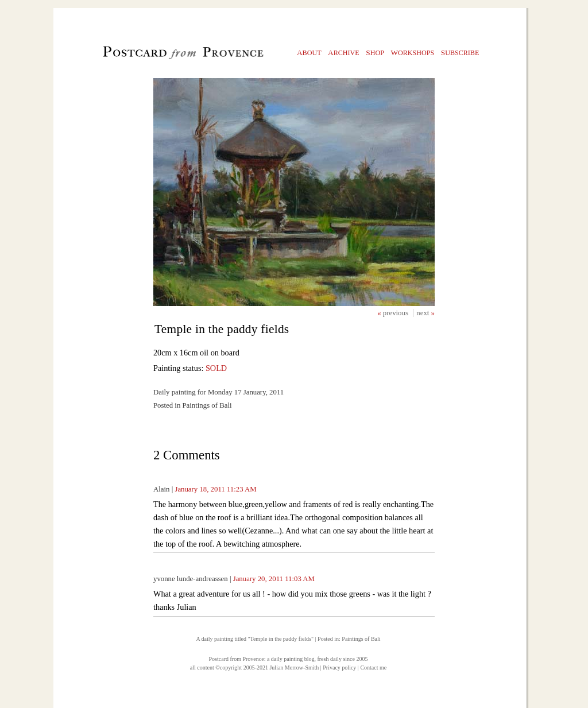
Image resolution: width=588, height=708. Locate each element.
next (423, 313)
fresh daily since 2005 (342, 659)
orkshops (412, 53)
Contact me (373, 668)
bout (309, 53)
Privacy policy (339, 668)
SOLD (216, 368)
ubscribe (460, 53)
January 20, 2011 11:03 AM (274, 579)
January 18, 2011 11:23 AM (215, 489)
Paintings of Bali (361, 639)
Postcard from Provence (237, 659)
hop (375, 53)
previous (396, 313)
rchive (344, 53)
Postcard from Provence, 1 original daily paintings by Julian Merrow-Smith (164, 55)
